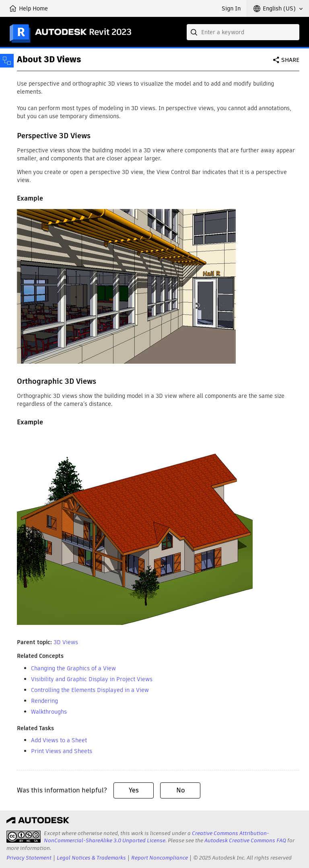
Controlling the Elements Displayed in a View (90, 690)
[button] (278, 8)
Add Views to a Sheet (59, 740)
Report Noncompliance (160, 858)
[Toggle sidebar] (7, 61)
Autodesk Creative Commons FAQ (245, 840)
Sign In (231, 8)
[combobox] (243, 32)
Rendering (44, 701)
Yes (134, 790)
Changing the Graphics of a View (73, 668)
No (180, 790)
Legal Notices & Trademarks (91, 858)
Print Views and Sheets (62, 751)
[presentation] (24, 837)
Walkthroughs (49, 712)
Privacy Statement (29, 858)
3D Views (66, 642)
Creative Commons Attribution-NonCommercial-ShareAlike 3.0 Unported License (157, 837)
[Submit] (195, 32)
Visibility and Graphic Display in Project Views (92, 679)
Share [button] (290, 60)
